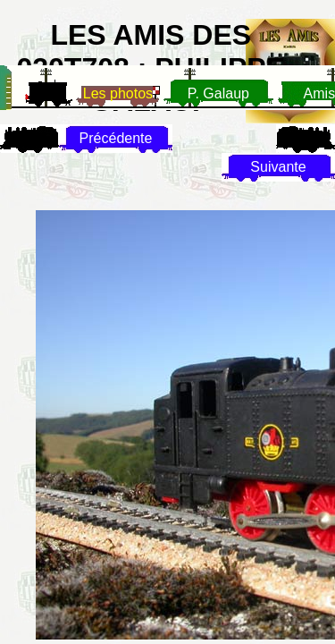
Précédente (116, 138)
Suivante (278, 167)
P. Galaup (218, 93)
